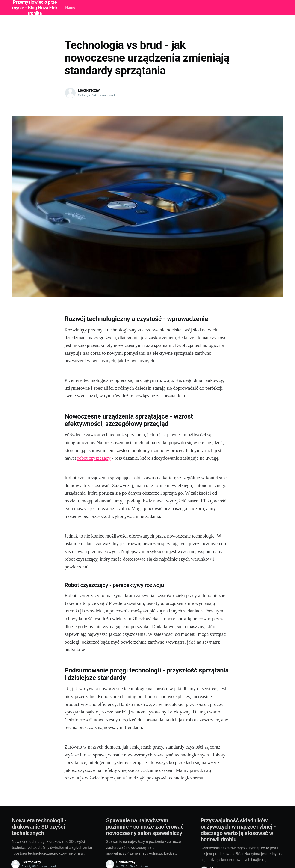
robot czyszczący (94, 458)
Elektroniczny (89, 90)
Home (70, 7)
